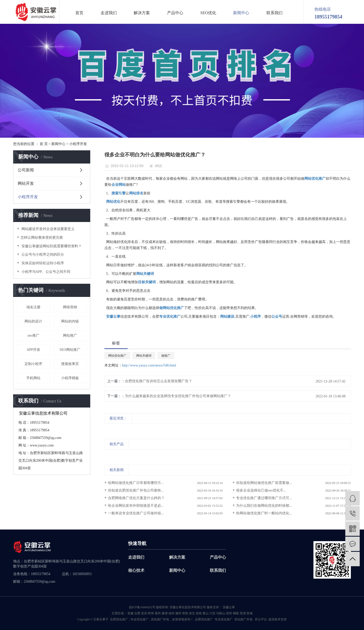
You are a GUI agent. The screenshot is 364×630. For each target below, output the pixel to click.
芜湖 (243, 613)
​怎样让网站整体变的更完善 (42, 238)
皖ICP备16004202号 (142, 607)
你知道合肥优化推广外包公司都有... (136, 490)
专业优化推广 (140, 619)
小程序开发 (78, 144)
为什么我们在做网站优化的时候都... (264, 506)
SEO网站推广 (70, 350)
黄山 (206, 613)
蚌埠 (151, 613)
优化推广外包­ (160, 619)
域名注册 (33, 307)
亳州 (158, 613)
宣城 (249, 613)
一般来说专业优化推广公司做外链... (136, 513)
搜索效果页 (70, 364)
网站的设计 (33, 321)
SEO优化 (208, 13)
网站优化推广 (117, 356)
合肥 (137, 613)
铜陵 (236, 613)
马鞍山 (221, 613)
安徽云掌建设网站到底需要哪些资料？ (51, 246)
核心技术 (136, 570)
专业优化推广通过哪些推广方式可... (264, 498)
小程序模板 (70, 378)
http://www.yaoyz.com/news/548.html (149, 365)
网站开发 (26, 183)
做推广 (166, 356)
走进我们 (109, 13)
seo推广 (33, 336)
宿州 (229, 613)
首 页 (44, 144)
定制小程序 (33, 364)
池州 (171, 613)
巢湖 (165, 613)
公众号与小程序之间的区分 (42, 255)
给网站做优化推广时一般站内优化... (264, 513)
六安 (212, 613)
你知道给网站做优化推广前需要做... (264, 483)
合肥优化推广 (119, 619)
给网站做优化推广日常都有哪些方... (136, 483)
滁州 (178, 613)
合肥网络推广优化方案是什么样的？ (136, 498)
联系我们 (275, 13)
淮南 (199, 613)
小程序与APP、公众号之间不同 (45, 272)
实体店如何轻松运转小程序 (42, 263)
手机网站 (33, 378)
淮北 (192, 613)
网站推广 (70, 336)
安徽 (130, 613)
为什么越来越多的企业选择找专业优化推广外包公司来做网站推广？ (178, 396)
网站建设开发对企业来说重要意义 (48, 229)
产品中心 (175, 13)
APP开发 (33, 350)
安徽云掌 (228, 607)
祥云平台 (261, 619)
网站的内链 (70, 321)
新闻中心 (241, 13)
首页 (79, 13)
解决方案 (142, 13)
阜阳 (185, 613)
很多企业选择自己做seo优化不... (261, 490)
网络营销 (70, 307)
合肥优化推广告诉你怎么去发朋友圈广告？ (158, 381)
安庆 (144, 613)
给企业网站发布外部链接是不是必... (136, 506)
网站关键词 (144, 356)
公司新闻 (26, 170)
